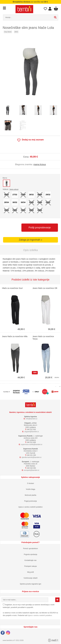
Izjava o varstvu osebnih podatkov (31, 507)
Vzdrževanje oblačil (30, 578)
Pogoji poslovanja (30, 501)
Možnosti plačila (30, 495)
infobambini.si (32, 419)
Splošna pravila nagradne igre (30, 584)
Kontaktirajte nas (30, 560)
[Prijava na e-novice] (57, 600)
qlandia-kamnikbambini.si (32, 457)
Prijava (50, 9)
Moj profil (31, 572)
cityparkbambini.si (32, 432)
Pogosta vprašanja (30, 554)
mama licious (40, 164)
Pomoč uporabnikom (30, 549)
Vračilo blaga (31, 489)
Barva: (5, 178)
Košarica (56, 8)
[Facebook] (3, 633)
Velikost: (11, 189)
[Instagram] (9, 633)
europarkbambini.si (32, 470)
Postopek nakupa (31, 566)
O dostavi (31, 483)
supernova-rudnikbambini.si (32, 444)
